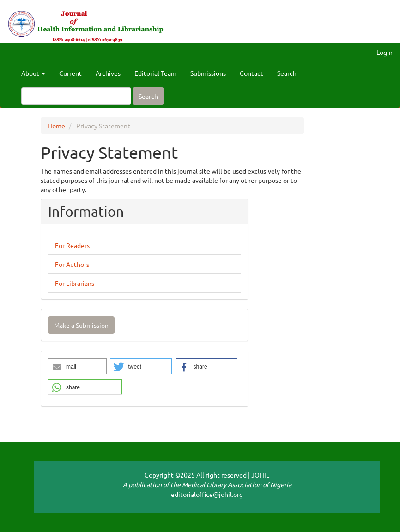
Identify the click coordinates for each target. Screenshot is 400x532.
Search (287, 73)
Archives (108, 73)
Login (385, 52)
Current (70, 73)
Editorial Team (155, 73)
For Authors (72, 264)
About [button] (33, 73)
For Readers (72, 245)
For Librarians (75, 283)
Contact (252, 73)
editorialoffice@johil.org (207, 494)
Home (56, 126)
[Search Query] (76, 96)
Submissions (208, 73)
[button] (77, 366)
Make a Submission (81, 325)
